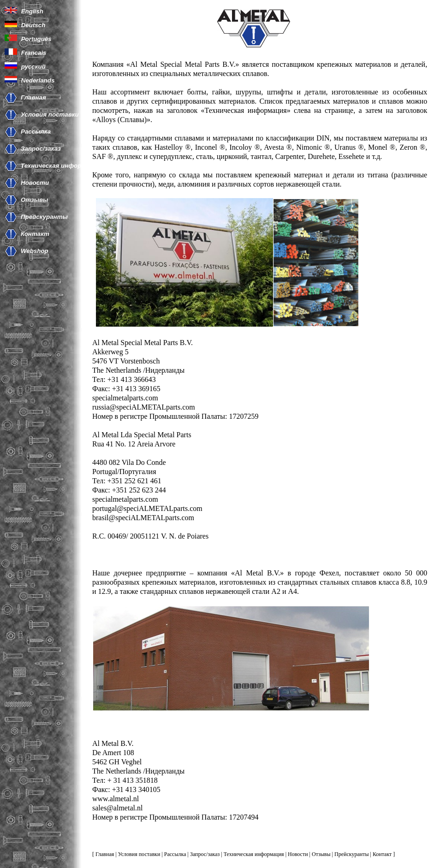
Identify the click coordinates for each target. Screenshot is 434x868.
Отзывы (35, 200)
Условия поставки (50, 114)
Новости (35, 183)
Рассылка (36, 132)
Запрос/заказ (41, 149)
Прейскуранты (44, 217)
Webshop (35, 251)
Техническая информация (61, 166)
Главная (33, 97)
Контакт (35, 234)
